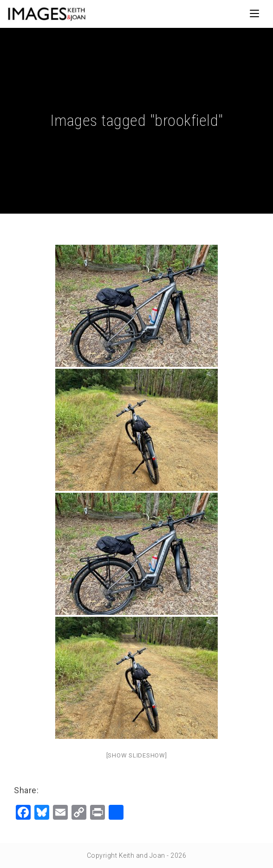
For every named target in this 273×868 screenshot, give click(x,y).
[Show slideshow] (137, 755)
